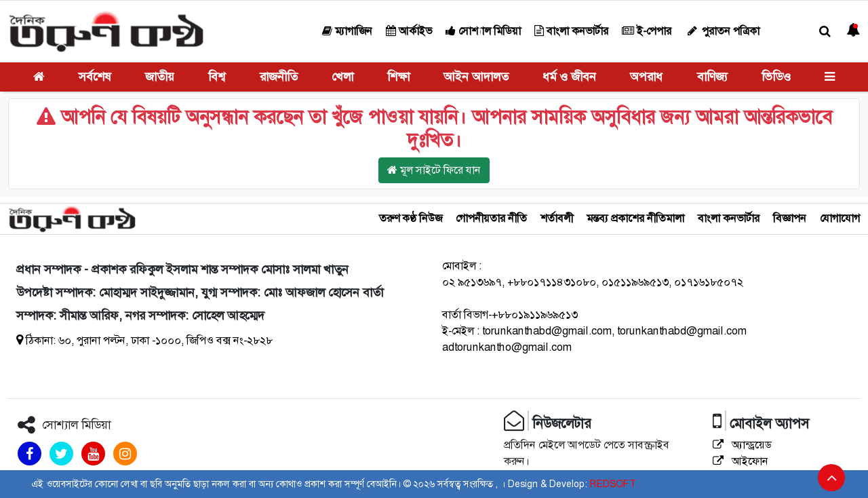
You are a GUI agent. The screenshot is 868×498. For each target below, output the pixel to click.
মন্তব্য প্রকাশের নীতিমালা (635, 218)
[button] (825, 32)
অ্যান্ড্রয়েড (742, 445)
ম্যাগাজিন (347, 31)
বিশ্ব (217, 77)
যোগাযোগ (840, 218)
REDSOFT (613, 484)
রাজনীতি (279, 77)
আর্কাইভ (409, 31)
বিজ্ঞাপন (790, 218)
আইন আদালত (476, 77)
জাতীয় (160, 77)
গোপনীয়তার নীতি (491, 218)
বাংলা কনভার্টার (571, 31)
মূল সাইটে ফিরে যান (434, 170)
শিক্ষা (398, 77)
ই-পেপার (647, 31)
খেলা (342, 77)
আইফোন (741, 461)
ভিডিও (776, 77)
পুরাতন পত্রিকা (722, 31)
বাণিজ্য (712, 77)
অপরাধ (646, 77)
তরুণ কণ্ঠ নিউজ (411, 218)
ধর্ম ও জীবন (569, 77)
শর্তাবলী (557, 218)
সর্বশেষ (95, 77)
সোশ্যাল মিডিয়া (483, 31)
